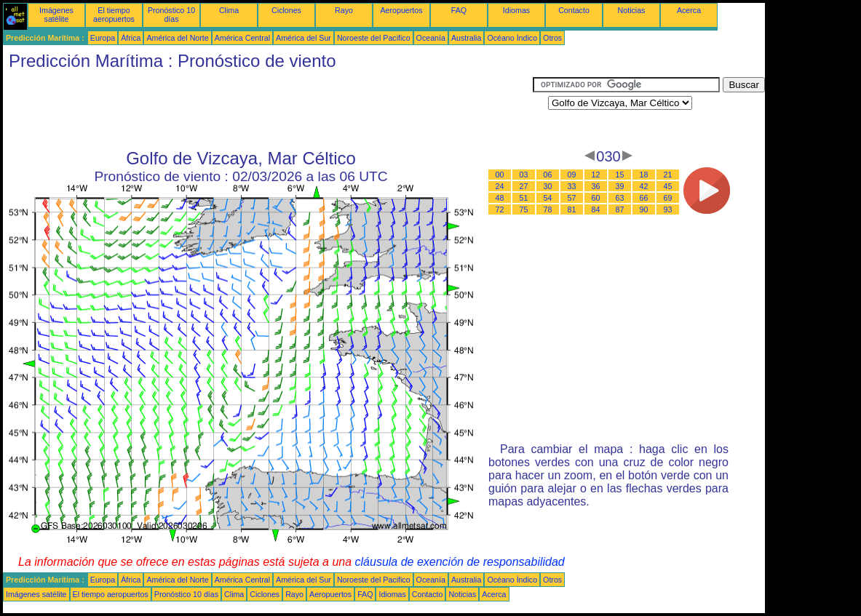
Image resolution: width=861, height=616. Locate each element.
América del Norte (177, 38)
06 (548, 175)
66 (644, 198)
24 (500, 186)
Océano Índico (512, 38)
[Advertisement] (268, 110)
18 (644, 175)
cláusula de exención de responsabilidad (460, 562)
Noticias (632, 10)
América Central (242, 38)
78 (548, 209)
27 (524, 186)
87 (620, 209)
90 (644, 209)
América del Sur (303, 38)
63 (620, 198)
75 (524, 209)
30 (548, 186)
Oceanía (431, 38)
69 (668, 198)
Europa (103, 38)
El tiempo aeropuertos (114, 15)
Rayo (344, 10)
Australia (466, 38)
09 (572, 175)
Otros (552, 38)
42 (644, 186)
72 (500, 209)
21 (668, 175)
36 (596, 186)
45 (668, 186)
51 (524, 198)
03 (524, 175)
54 (548, 198)
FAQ (459, 10)
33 (572, 186)
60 (596, 198)
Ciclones (286, 10)
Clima (229, 10)
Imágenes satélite (56, 15)
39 (620, 186)
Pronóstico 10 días (171, 15)
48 (500, 198)
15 (620, 175)
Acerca (689, 10)
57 (572, 198)
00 (500, 175)
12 (596, 175)
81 (572, 209)
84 (596, 209)
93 (668, 209)
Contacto (574, 10)
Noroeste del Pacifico (374, 38)
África (131, 38)
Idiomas (516, 10)
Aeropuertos (401, 10)
